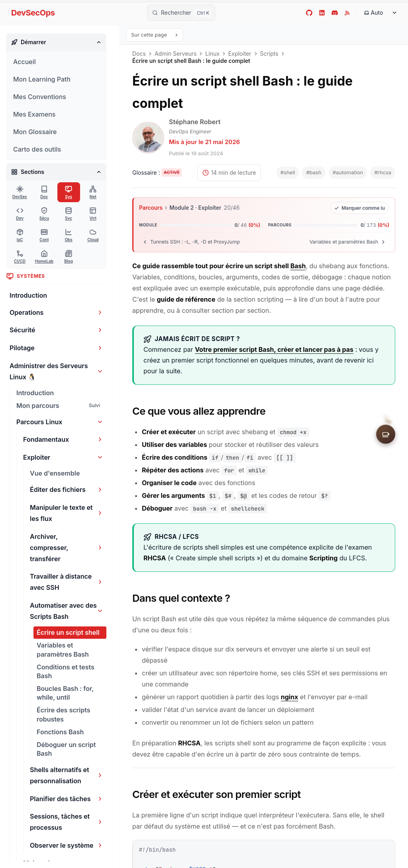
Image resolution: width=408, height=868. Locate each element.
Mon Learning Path (42, 79)
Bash (298, 266)
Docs (139, 54)
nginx (290, 697)
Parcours (151, 208)
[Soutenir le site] (386, 434)
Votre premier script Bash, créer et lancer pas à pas (274, 349)
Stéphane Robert (195, 122)
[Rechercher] (181, 13)
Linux (212, 54)
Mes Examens (34, 114)
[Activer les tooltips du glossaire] (157, 173)
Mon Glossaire (35, 132)
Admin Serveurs (176, 54)
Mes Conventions (40, 97)
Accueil (25, 62)
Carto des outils (37, 149)
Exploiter (240, 54)
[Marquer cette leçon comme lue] (360, 208)
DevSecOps (33, 13)
